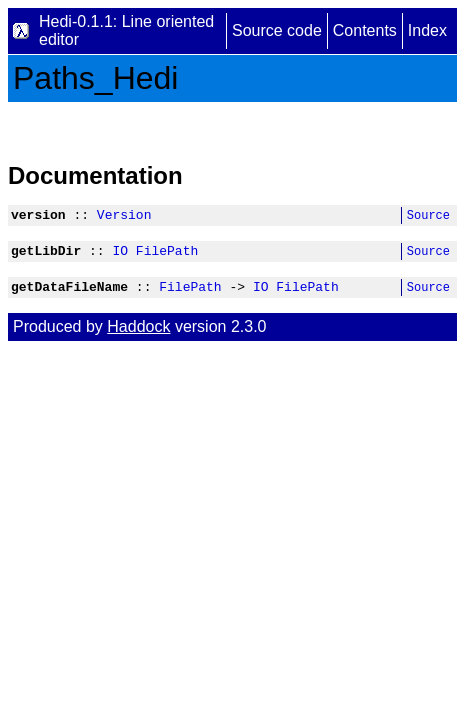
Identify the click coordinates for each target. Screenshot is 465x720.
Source (428, 217)
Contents (365, 30)
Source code (277, 30)
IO (120, 256)
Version (124, 217)
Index (427, 30)
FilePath (167, 256)
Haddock (138, 335)
